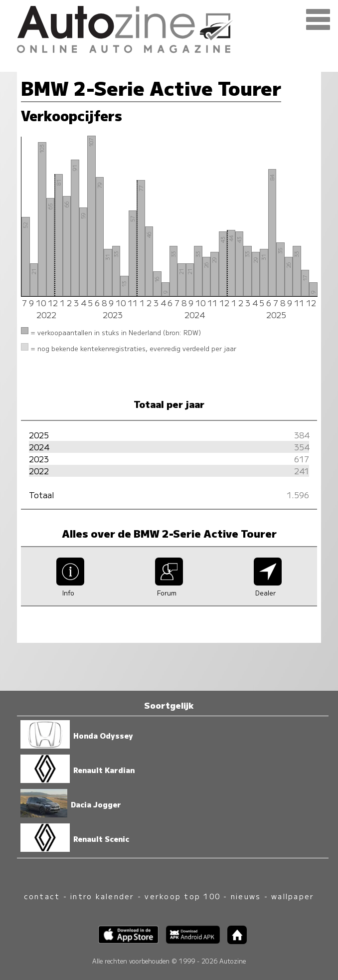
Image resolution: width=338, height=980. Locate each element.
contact (42, 896)
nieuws (246, 896)
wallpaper (293, 896)
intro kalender (102, 896)
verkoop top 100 (182, 896)
